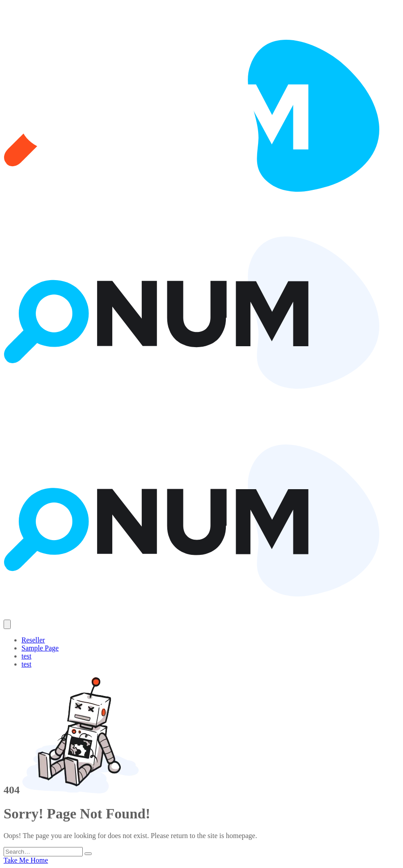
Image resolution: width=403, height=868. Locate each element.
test (26, 656)
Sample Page (40, 648)
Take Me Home (26, 860)
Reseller (33, 640)
